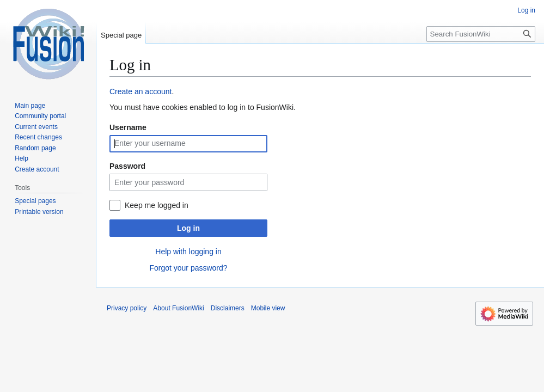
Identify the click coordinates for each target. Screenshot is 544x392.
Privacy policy (127, 308)
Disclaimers (228, 308)
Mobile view (268, 308)
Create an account (140, 91)
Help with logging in (188, 252)
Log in (188, 228)
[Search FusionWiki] (481, 34)
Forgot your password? (188, 268)
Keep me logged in (157, 205)
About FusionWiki (178, 308)
